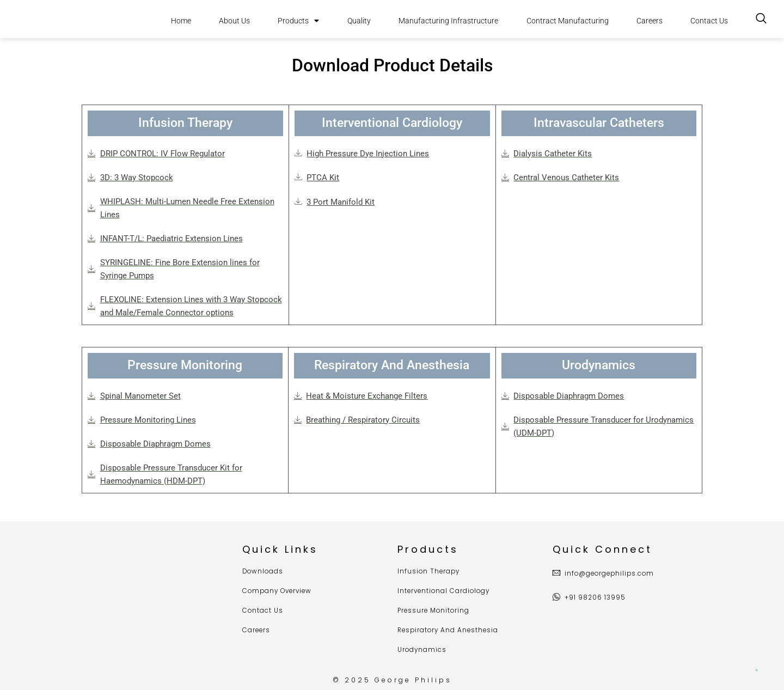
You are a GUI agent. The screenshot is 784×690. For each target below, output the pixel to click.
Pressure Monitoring (435, 611)
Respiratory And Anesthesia (450, 630)
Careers (650, 21)
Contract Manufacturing (568, 21)
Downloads (264, 572)
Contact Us (709, 21)
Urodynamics (422, 650)
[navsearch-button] (761, 19)
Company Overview (279, 592)
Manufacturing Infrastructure (448, 21)
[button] (185, 124)
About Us (234, 21)
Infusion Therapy (430, 572)
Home (181, 21)
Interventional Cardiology (445, 592)
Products (298, 21)
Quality (359, 21)
